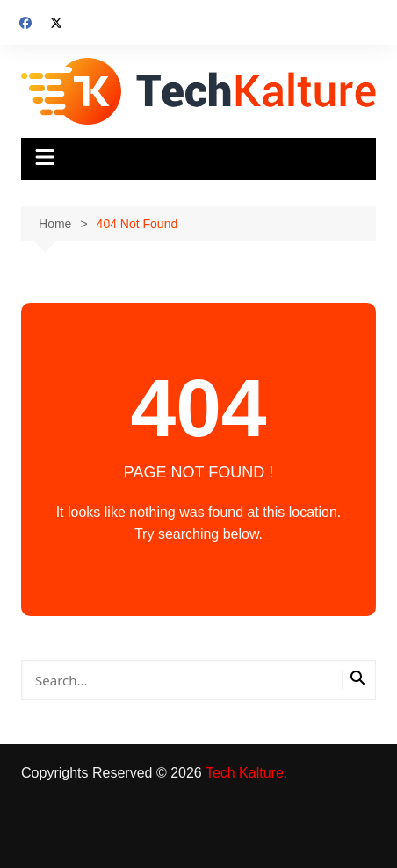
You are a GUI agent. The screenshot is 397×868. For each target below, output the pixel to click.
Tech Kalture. (246, 773)
